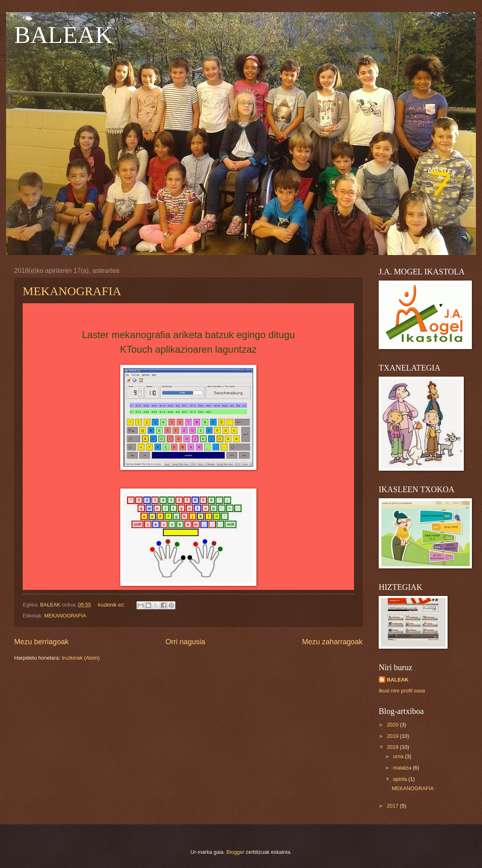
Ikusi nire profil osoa (402, 691)
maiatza (403, 768)
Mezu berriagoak (41, 642)
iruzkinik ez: (112, 605)
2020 (393, 725)
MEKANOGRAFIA (72, 291)
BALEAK (63, 35)
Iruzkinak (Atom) (81, 658)
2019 (393, 736)
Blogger (235, 852)
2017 (393, 806)
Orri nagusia (185, 642)
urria (399, 756)
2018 (393, 747)
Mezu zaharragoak (332, 642)
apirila (401, 779)
